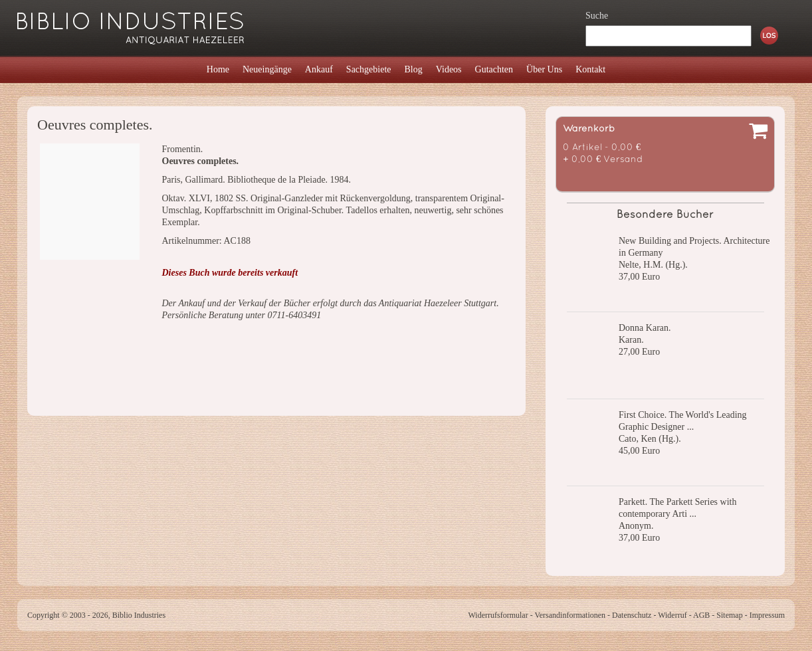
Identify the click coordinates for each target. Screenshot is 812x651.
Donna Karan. (645, 328)
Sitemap (729, 615)
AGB (701, 615)
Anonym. (636, 526)
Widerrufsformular (498, 615)
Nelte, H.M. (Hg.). (653, 265)
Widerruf (672, 615)
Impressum (767, 615)
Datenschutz (632, 615)
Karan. (631, 340)
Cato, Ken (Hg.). (650, 439)
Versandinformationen (570, 615)
